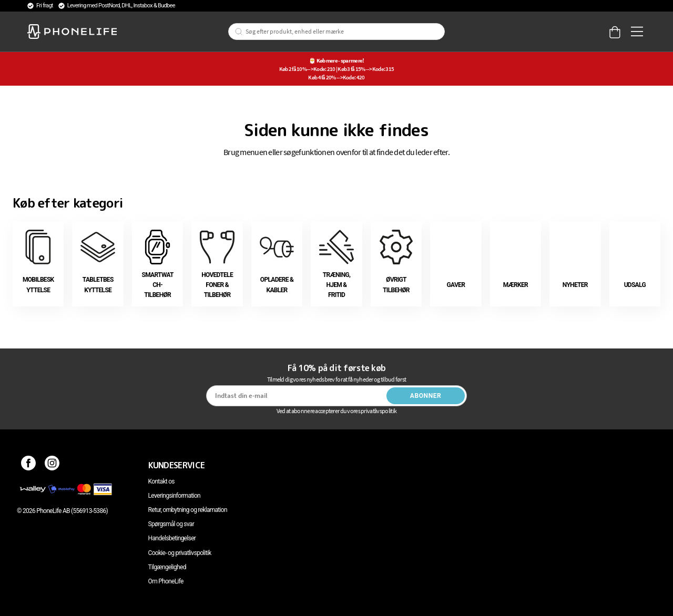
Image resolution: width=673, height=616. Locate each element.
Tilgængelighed (167, 567)
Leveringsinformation (174, 496)
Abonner (426, 396)
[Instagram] (52, 465)
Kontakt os (161, 481)
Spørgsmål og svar (171, 524)
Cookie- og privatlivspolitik (180, 553)
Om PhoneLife (166, 581)
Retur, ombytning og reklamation (188, 510)
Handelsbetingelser (172, 538)
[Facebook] (29, 465)
